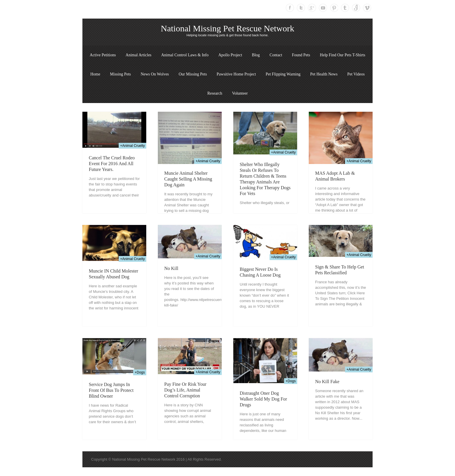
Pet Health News (324, 74)
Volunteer (240, 93)
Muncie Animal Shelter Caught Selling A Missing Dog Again (188, 179)
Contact (276, 55)
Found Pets (301, 55)
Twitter (301, 8)
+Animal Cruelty (132, 146)
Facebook (290, 8)
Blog (256, 55)
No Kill (171, 268)
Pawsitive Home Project (236, 74)
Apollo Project (230, 55)
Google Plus (312, 8)
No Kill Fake (327, 382)
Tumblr (345, 8)
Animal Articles (139, 55)
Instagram (356, 8)
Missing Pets (120, 74)
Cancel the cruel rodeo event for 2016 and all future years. (112, 164)
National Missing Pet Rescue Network (228, 28)
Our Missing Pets (193, 74)
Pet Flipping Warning (283, 74)
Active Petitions (103, 55)
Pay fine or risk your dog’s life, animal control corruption (185, 390)
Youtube (323, 8)
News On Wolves (155, 74)
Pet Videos (356, 74)
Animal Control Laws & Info (185, 55)
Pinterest (334, 8)
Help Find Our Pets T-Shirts (342, 55)
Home (95, 74)
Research (215, 93)
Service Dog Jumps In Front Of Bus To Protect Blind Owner (111, 390)
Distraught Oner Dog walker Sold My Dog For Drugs (263, 399)
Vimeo (367, 8)
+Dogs (140, 372)
